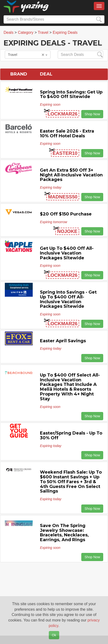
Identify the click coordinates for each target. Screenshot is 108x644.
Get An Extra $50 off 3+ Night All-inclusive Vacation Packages (71, 175)
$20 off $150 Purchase (66, 214)
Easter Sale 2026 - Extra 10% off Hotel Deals (67, 133)
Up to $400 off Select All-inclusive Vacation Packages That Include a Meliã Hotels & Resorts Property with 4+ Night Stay (70, 387)
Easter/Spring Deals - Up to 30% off (71, 435)
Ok (54, 635)
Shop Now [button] (92, 114)
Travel (28, 55)
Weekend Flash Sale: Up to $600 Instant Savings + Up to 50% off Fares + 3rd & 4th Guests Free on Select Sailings (71, 482)
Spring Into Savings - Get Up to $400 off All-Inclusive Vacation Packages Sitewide (68, 299)
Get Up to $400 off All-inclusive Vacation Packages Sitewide (67, 253)
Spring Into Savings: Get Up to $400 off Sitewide (71, 94)
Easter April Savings (63, 341)
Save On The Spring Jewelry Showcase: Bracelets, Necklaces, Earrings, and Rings (64, 533)
